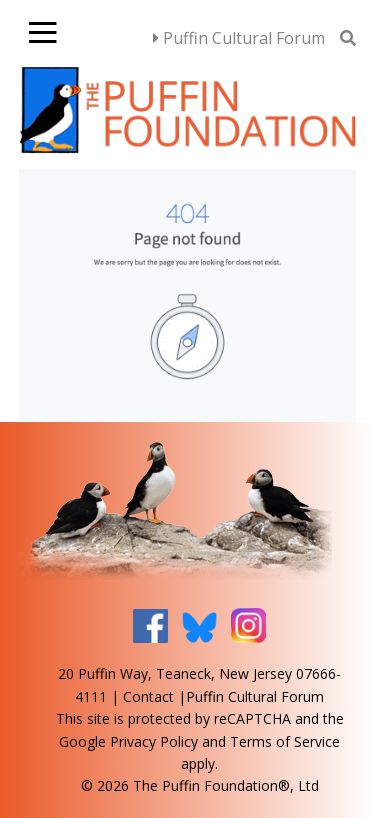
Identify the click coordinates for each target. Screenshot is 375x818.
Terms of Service (285, 741)
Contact (148, 696)
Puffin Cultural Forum (239, 38)
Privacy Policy (154, 741)
